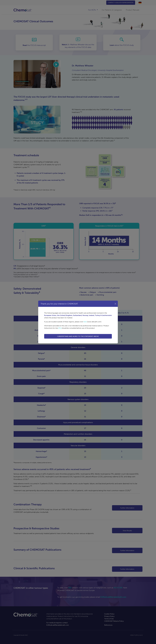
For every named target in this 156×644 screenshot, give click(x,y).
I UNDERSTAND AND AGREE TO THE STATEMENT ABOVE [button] (78, 336)
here (85, 322)
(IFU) (60, 328)
